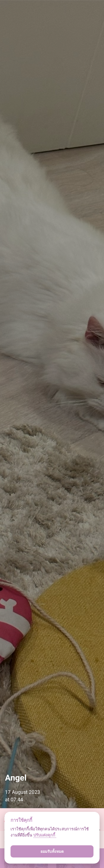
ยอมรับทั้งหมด (52, 851)
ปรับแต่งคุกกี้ (45, 835)
